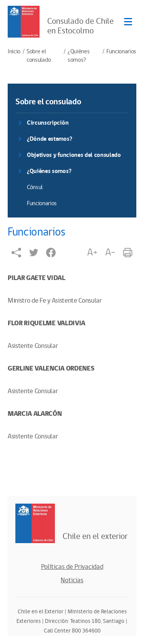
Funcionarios (121, 52)
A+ (92, 252)
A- (110, 252)
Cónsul (35, 187)
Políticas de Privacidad (72, 567)
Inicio (14, 52)
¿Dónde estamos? (49, 139)
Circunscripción (48, 123)
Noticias (72, 580)
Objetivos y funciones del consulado (74, 155)
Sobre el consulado (39, 56)
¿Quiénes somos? (79, 56)
